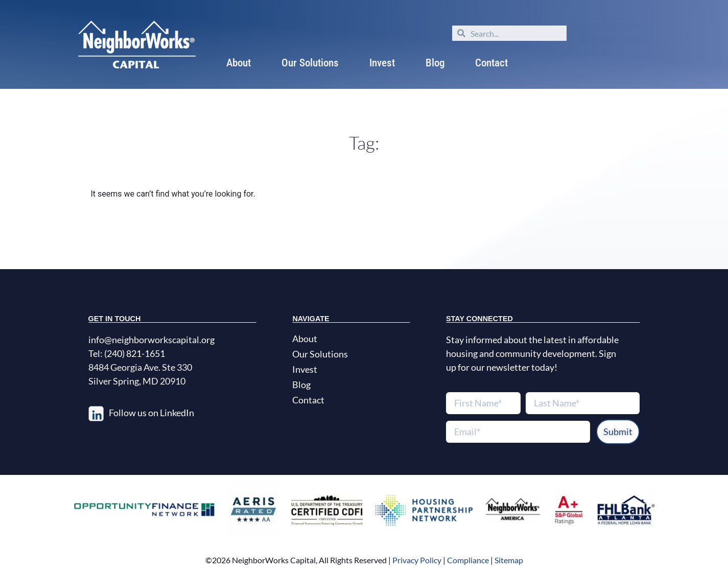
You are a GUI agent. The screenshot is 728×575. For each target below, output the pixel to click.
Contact (491, 63)
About (239, 63)
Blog (435, 63)
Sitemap (509, 560)
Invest (382, 63)
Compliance (468, 560)
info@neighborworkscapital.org (151, 340)
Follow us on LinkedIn (151, 413)
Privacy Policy (416, 560)
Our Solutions (310, 63)
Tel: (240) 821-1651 (127, 353)
